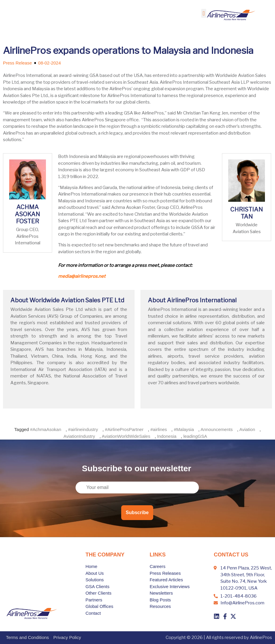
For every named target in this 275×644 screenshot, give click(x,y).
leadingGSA (195, 436)
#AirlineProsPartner (124, 429)
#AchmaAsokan (45, 429)
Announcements (217, 429)
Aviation (247, 429)
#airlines (159, 429)
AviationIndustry (79, 436)
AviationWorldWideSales (126, 436)
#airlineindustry (83, 429)
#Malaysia (184, 429)
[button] (204, 13)
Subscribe (137, 513)
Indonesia (167, 436)
